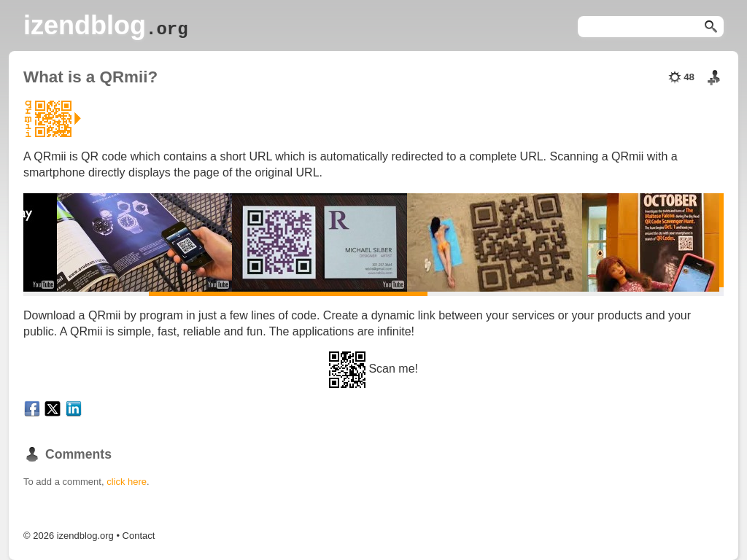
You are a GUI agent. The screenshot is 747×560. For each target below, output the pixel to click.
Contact (139, 536)
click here (127, 482)
